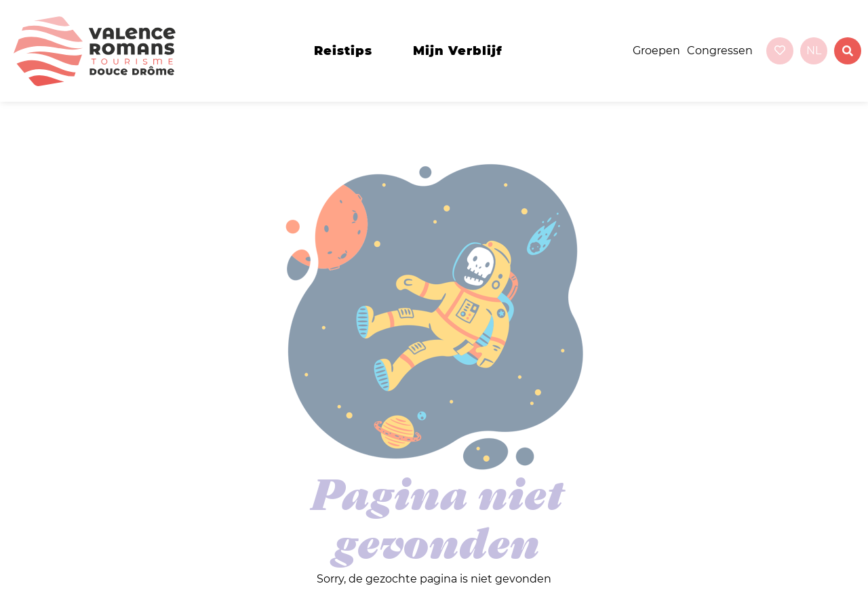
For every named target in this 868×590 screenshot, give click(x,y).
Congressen (720, 51)
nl (814, 51)
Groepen (656, 51)
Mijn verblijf (458, 51)
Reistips (343, 51)
